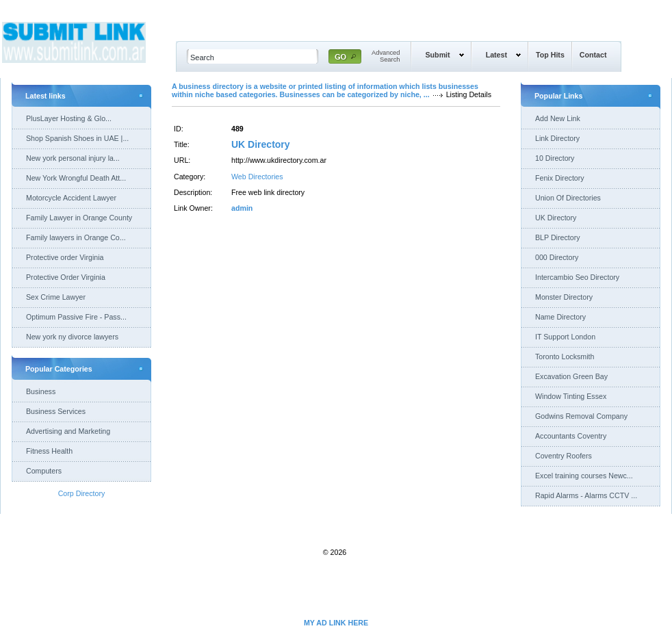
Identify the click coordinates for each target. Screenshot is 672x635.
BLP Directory (558, 237)
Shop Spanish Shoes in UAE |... (77, 138)
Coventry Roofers (564, 456)
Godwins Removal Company (581, 416)
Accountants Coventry (571, 436)
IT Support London (565, 337)
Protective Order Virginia (66, 277)
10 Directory (555, 158)
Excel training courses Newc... (584, 476)
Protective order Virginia (65, 257)
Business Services (56, 411)
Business (41, 391)
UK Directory (261, 144)
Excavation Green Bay (571, 376)
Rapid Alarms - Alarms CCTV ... (586, 495)
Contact (593, 55)
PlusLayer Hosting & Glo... (69, 118)
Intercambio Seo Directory (577, 277)
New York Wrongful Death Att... (76, 178)
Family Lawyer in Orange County (79, 218)
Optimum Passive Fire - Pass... (76, 317)
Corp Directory (82, 493)
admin (242, 208)
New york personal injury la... (73, 158)
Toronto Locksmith (565, 357)
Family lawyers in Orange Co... (76, 237)
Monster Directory (564, 297)
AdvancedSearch (386, 56)
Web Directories (257, 177)
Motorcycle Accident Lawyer (71, 198)
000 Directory (557, 257)
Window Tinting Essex (571, 396)
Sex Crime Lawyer (56, 297)
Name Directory (560, 317)
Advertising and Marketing (68, 431)
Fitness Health (49, 451)
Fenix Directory (560, 178)
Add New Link (558, 118)
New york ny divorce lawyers (72, 337)
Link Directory (557, 138)
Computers (44, 471)
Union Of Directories (568, 198)
